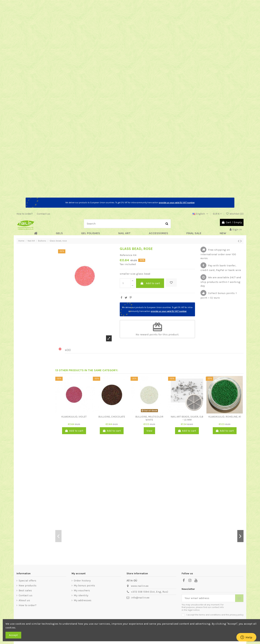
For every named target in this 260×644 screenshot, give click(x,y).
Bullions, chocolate (112, 417)
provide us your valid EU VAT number (177, 203)
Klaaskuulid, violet (74, 417)
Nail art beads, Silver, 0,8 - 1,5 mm (187, 418)
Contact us (43, 214)
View (149, 431)
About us (24, 600)
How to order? (25, 214)
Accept (13, 635)
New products (28, 585)
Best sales (25, 590)
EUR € (217, 214)
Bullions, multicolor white (149, 418)
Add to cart (150, 283)
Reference (126, 255)
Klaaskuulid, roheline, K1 (225, 417)
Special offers (27, 581)
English (201, 214)
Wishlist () (235, 214)
